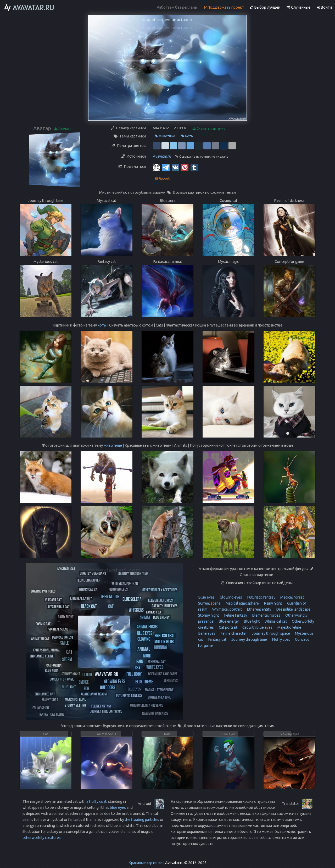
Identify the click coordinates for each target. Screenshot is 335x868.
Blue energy (228, 621)
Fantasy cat (217, 639)
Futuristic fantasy (261, 597)
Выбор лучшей (265, 7)
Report (162, 178)
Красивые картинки (146, 863)
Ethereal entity (259, 609)
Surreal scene (209, 603)
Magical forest (292, 597)
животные (113, 445)
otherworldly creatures (42, 838)
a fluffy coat (96, 801)
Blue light (251, 621)
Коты (187, 136)
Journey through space (270, 633)
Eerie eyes (207, 633)
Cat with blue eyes (257, 627)
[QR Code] (157, 167)
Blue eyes (206, 597)
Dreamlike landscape (293, 609)
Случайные (298, 7)
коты (102, 325)
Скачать (63, 129)
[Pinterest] (185, 167)
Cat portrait (228, 627)
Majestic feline (289, 627)
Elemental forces (266, 615)
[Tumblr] (194, 167)
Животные (165, 136)
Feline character (233, 633)
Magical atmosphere (242, 603)
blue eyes (118, 808)
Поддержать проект (224, 7)
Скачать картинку (209, 128)
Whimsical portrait (227, 609)
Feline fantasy (235, 615)
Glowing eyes (230, 597)
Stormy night (209, 615)
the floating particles (142, 820)
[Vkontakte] (175, 167)
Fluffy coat (281, 639)
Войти (324, 7)
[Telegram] (166, 167)
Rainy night (273, 603)
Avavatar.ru (162, 156)
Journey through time (249, 639)
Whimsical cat (275, 621)
